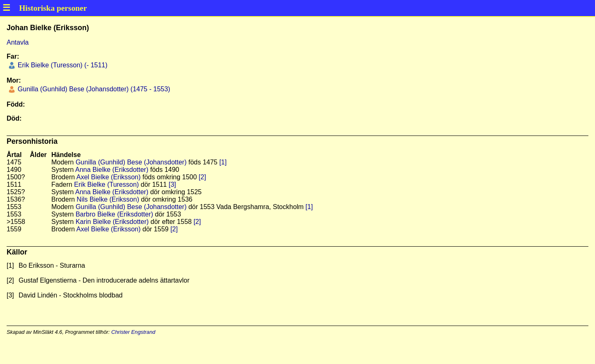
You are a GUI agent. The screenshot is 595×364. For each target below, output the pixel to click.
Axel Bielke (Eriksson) (109, 177)
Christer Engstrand (133, 332)
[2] (202, 177)
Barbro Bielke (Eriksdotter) (114, 214)
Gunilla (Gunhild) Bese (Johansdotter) (131, 162)
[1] (223, 162)
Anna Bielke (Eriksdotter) (112, 170)
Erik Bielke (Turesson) (106, 184)
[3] (172, 184)
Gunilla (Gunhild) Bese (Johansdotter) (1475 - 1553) (93, 89)
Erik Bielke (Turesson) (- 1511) (62, 65)
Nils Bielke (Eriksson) (108, 199)
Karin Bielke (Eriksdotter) (112, 222)
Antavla (18, 42)
